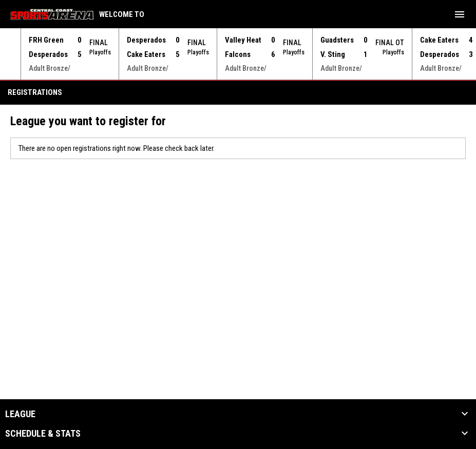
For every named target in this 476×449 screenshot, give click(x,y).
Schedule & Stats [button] (43, 433)
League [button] (20, 414)
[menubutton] (460, 14)
